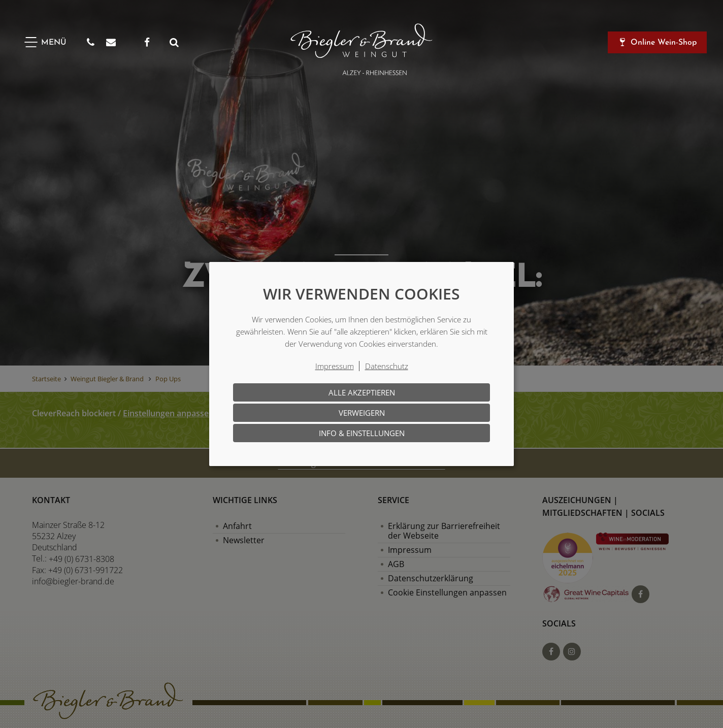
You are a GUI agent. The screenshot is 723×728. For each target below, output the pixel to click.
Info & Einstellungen (362, 433)
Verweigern (362, 413)
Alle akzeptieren (362, 392)
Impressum (335, 366)
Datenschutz (387, 366)
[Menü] (44, 42)
